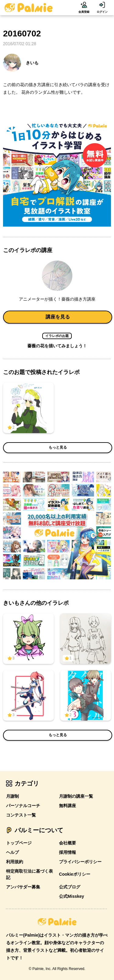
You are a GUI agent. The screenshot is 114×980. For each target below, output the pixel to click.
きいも (21, 63)
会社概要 (67, 843)
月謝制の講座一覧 (76, 796)
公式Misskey (71, 896)
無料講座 (67, 806)
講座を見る (58, 317)
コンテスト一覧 (21, 815)
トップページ (19, 843)
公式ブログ (70, 887)
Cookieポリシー (75, 874)
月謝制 (12, 796)
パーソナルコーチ (23, 806)
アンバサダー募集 (23, 887)
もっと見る (58, 447)
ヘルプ (12, 852)
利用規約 (15, 862)
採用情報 (67, 852)
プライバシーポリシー (80, 862)
